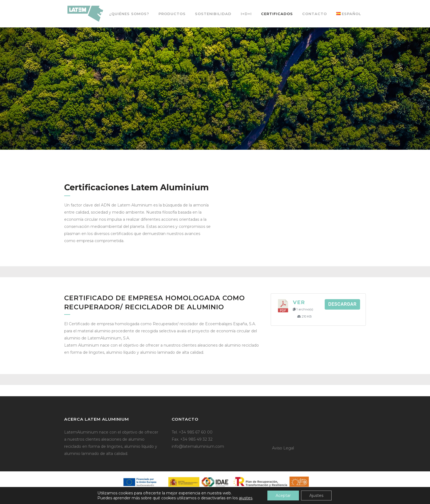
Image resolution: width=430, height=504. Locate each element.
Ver (299, 302)
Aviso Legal (283, 448)
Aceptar (283, 495)
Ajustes (316, 495)
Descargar (342, 304)
